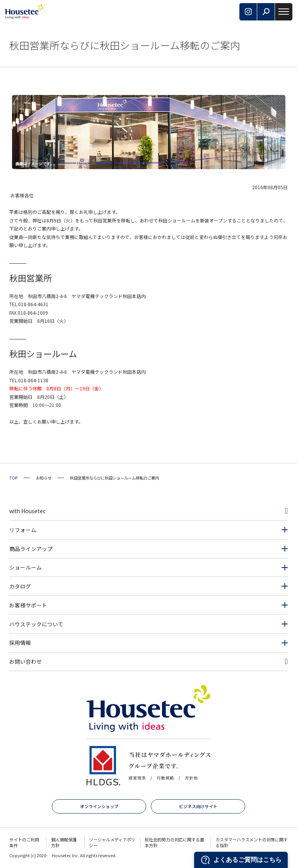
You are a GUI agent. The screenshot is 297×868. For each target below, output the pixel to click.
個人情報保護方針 (64, 842)
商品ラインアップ (31, 549)
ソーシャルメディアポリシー (112, 842)
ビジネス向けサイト (198, 806)
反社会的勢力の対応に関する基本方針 (174, 842)
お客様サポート (28, 605)
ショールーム (26, 567)
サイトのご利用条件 (24, 842)
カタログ (20, 586)
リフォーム (23, 530)
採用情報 (20, 643)
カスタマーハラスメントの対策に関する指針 (252, 842)
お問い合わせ (26, 661)
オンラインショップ (99, 806)
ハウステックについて (36, 624)
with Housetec (27, 511)
